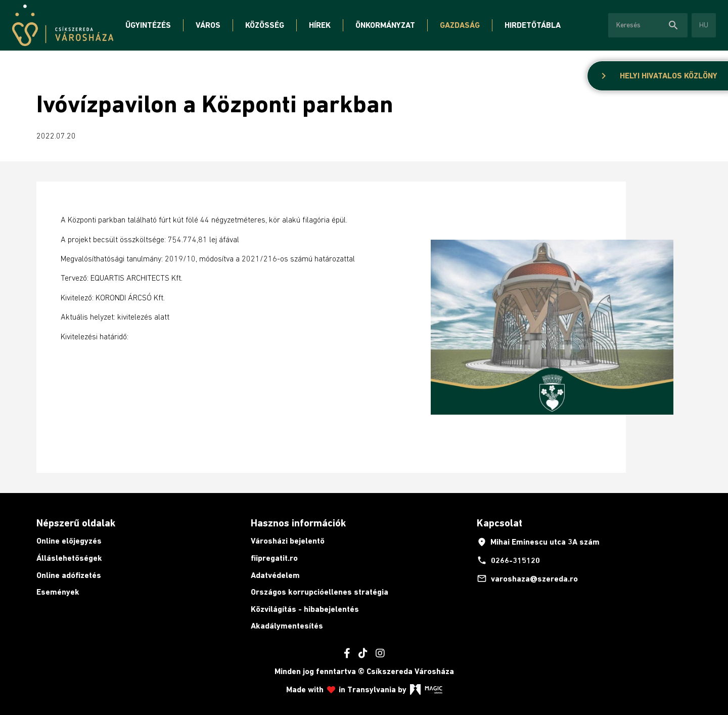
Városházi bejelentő (288, 541)
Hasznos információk (298, 523)
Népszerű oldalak (76, 523)
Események (58, 592)
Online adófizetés (69, 575)
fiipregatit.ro (274, 558)
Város (208, 25)
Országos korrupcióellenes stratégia (320, 592)
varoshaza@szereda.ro (527, 578)
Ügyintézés (148, 25)
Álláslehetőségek (69, 558)
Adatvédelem (275, 575)
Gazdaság (460, 25)
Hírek (320, 25)
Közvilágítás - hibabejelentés (305, 609)
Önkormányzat (385, 25)
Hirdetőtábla (533, 25)
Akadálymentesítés (287, 626)
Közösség (265, 25)
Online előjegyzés (69, 541)
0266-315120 (508, 560)
